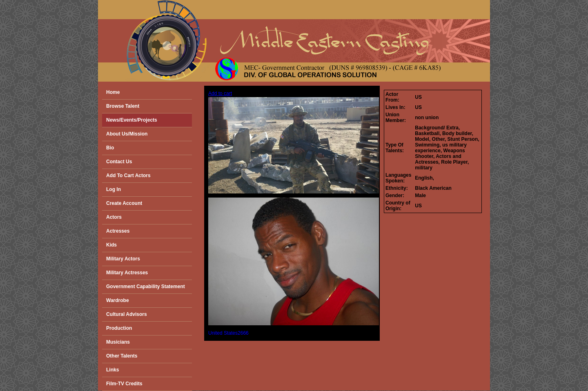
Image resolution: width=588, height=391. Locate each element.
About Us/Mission (127, 134)
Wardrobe (118, 300)
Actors (114, 217)
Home (113, 92)
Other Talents (122, 356)
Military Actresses (127, 273)
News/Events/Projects (132, 120)
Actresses (118, 231)
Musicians (118, 342)
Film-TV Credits (124, 384)
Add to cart (220, 93)
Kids (111, 245)
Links (112, 370)
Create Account (124, 203)
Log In (114, 189)
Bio (110, 148)
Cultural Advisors (127, 314)
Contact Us (119, 162)
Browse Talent (123, 106)
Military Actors (123, 259)
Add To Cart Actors (128, 176)
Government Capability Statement (146, 287)
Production (119, 328)
